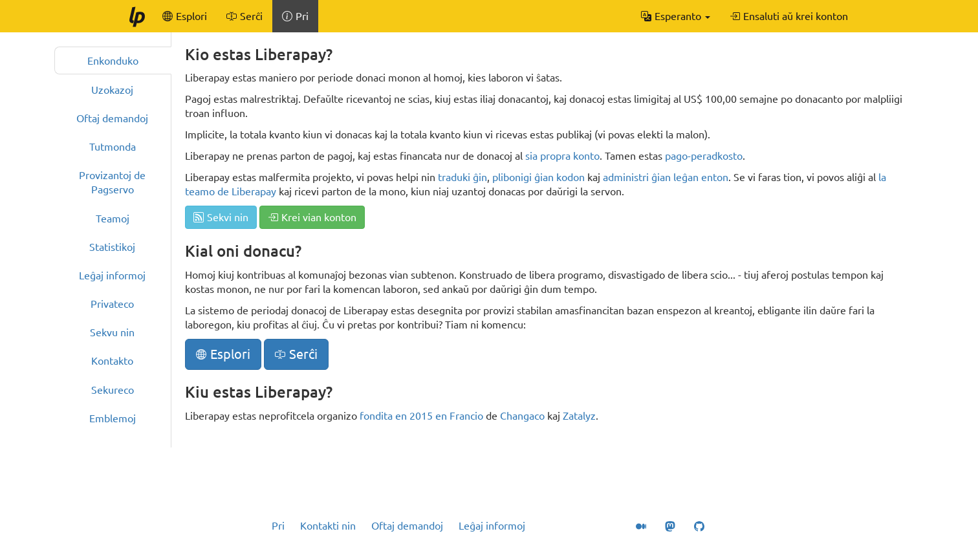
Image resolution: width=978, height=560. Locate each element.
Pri (278, 526)
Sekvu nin (112, 332)
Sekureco (113, 390)
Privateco (112, 304)
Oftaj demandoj (112, 118)
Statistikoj (112, 247)
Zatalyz (579, 416)
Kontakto (112, 361)
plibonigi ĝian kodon (538, 177)
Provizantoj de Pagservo (112, 182)
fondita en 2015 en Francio (421, 416)
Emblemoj (113, 418)
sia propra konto (562, 156)
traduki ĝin (462, 177)
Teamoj (113, 219)
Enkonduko (113, 61)
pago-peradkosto (704, 156)
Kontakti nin (328, 526)
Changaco (522, 416)
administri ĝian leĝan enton (666, 177)
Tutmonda (113, 147)
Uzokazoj (112, 90)
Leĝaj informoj (112, 275)
